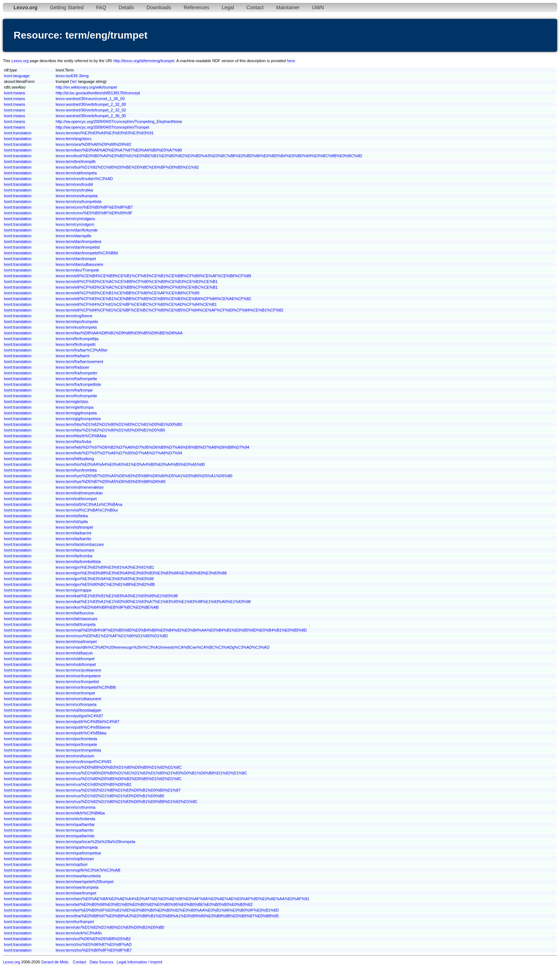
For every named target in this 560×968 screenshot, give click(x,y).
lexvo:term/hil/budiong (75, 459)
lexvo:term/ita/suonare (75, 550)
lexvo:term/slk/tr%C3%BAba (80, 813)
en (74, 81)
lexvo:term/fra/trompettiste (78, 384)
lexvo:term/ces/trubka (74, 190)
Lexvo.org (20, 61)
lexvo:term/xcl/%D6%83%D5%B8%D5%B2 (93, 939)
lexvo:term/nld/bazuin (74, 653)
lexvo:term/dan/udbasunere (79, 264)
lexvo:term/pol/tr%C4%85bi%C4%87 (88, 722)
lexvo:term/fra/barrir (73, 356)
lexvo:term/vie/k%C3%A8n (79, 933)
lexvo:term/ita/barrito (74, 539)
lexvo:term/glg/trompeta (76, 413)
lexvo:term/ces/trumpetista (79, 201)
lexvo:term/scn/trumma (76, 807)
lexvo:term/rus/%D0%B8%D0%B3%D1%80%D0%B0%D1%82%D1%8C (119, 767)
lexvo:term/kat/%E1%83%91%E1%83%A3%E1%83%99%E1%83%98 (117, 596)
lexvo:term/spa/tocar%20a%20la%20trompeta (96, 842)
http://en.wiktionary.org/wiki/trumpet (86, 87)
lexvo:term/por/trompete (76, 744)
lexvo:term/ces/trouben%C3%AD (84, 179)
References (196, 8)
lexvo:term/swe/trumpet (76, 893)
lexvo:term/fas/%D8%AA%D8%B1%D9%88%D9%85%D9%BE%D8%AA (119, 333)
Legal (228, 8)
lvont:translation (18, 133)
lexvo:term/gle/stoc (72, 401)
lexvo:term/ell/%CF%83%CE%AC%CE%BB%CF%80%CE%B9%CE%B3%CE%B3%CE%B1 (137, 281)
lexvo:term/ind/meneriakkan (80, 487)
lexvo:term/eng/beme (74, 316)
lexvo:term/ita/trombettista (78, 562)
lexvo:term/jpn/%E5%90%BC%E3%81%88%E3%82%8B (105, 584)
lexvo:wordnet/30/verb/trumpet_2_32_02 (91, 110)
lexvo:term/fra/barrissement (79, 361)
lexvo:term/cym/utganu (76, 219)
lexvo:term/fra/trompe (74, 390)
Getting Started (67, 8)
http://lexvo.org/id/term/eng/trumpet (144, 61)
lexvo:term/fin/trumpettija (77, 339)
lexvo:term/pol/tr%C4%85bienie (83, 727)
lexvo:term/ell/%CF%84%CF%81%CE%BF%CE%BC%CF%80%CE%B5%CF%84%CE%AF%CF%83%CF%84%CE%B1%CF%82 (170, 310)
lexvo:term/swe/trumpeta (77, 887)
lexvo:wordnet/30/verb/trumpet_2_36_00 (91, 116)
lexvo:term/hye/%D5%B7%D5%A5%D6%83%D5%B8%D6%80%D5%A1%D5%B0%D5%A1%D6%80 (144, 476)
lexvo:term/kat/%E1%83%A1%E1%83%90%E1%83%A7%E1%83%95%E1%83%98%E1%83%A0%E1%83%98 (153, 602)
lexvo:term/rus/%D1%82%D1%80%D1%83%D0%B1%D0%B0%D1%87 (118, 790)
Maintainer (288, 8)
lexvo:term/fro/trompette (76, 396)
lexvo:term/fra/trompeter (77, 373)
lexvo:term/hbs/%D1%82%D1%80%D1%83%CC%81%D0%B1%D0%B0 (119, 424)
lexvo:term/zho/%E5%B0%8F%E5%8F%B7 (94, 950)
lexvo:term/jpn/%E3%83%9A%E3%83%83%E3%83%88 (105, 579)
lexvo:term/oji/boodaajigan (79, 710)
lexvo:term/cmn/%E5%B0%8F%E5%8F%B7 (94, 207)
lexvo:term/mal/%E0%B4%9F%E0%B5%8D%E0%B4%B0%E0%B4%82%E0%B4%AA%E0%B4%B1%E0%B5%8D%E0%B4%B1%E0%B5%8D (181, 630)
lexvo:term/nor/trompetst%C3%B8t (86, 687)
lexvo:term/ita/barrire (74, 533)
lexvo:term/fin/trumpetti (76, 344)
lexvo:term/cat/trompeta (76, 173)
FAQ (101, 8)
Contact (255, 8)
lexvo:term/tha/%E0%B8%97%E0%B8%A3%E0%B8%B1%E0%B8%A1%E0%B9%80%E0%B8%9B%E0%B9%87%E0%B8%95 (167, 916)
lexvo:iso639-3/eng (72, 76)
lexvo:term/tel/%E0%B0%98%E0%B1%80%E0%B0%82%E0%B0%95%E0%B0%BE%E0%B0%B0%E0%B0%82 (154, 904)
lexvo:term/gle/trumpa (75, 407)
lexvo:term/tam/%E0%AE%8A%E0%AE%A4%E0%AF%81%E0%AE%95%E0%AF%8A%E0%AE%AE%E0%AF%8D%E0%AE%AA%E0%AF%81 (182, 899)
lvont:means (14, 93)
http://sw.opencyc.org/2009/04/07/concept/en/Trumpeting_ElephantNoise (119, 121)
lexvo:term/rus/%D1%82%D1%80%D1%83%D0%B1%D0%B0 (110, 796)
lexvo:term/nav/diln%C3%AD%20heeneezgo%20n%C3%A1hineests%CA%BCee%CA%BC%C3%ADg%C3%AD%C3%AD (163, 647)
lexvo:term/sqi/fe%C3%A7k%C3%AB (88, 870)
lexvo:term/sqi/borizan (75, 859)
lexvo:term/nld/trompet (75, 659)
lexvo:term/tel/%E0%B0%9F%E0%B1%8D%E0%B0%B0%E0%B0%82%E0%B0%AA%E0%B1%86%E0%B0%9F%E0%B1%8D (167, 910)
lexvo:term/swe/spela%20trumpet (85, 882)
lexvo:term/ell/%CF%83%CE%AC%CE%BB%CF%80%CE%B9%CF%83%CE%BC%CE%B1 (137, 287)
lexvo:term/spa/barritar (75, 824)
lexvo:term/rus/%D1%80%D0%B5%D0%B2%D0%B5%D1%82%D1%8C (119, 779)
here (291, 61)
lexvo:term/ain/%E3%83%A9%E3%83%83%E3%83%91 (105, 133)
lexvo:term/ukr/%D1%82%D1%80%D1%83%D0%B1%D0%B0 (110, 927)
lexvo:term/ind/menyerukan (79, 493)
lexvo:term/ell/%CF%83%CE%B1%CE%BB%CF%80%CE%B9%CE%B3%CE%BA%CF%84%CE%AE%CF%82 (153, 299)
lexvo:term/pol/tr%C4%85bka (81, 733)
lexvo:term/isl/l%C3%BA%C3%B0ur (87, 510)
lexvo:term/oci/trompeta (76, 704)
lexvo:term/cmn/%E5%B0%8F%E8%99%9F (94, 213)
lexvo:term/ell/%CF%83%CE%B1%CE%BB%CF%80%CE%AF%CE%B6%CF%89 (127, 293)
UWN (318, 8)
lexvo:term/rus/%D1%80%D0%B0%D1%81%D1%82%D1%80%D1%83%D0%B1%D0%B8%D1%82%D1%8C (151, 773)
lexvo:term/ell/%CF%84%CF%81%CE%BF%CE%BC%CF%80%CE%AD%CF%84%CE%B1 (136, 304)
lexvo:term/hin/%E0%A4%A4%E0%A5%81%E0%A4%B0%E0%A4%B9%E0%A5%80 (130, 464)
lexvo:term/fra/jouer (72, 367)
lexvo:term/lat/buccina (75, 613)
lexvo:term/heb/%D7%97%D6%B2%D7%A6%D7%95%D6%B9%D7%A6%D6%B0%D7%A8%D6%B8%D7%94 (152, 447)
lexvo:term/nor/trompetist (77, 682)
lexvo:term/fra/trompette (76, 379)
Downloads (159, 8)
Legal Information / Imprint (140, 962)
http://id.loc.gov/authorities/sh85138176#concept (98, 93)
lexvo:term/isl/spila (72, 522)
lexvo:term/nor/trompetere (78, 676)
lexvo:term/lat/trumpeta (76, 624)
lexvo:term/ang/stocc (74, 139)
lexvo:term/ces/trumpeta (77, 196)
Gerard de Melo (55, 962)
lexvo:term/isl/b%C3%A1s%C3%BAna (89, 504)
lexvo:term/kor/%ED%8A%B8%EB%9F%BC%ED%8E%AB (107, 607)
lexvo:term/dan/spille (74, 236)
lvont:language (17, 76)
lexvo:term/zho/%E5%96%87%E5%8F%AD (94, 944)
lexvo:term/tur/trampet (75, 922)
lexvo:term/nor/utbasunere (79, 699)
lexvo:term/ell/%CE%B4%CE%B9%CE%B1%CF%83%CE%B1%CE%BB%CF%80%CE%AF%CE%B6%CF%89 (153, 276)
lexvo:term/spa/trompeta (77, 847)
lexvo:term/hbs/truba (74, 441)
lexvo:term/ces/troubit (74, 184)
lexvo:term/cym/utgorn (75, 224)
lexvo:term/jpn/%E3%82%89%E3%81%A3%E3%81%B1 (105, 567)
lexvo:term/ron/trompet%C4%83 (84, 762)
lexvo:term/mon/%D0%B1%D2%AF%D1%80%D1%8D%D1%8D (112, 636)
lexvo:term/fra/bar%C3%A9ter (82, 350)
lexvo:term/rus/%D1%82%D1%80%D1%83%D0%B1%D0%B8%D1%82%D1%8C (127, 802)
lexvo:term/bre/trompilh (76, 161)
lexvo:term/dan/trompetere (79, 241)
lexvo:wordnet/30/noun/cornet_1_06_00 (90, 99)
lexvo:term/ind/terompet (76, 499)
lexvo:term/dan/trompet (76, 259)
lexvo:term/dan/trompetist (78, 247)
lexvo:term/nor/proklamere (79, 670)
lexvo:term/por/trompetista (78, 750)
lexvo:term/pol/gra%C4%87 (79, 716)
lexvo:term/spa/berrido (75, 836)
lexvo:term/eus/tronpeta (76, 327)
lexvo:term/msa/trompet (76, 642)
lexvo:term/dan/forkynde (77, 230)
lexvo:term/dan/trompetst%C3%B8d (87, 253)
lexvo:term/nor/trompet (75, 693)
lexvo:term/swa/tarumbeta (78, 876)
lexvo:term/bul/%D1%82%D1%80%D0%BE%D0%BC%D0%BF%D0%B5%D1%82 (127, 167)
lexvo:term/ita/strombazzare (80, 544)
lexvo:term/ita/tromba (74, 556)
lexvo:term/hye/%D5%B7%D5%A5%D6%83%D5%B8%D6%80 (111, 481)
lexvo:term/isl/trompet (74, 527)
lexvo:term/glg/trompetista (78, 419)
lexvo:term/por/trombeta (76, 739)
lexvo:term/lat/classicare (77, 619)
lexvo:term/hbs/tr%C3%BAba (81, 436)
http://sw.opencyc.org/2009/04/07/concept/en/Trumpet (102, 127)
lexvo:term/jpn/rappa (74, 590)
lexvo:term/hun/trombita (76, 470)
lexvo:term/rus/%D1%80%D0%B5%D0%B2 (94, 784)
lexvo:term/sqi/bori (72, 864)
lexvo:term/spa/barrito (75, 830)
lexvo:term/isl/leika (72, 516)
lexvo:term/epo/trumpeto (77, 321)
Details (126, 8)
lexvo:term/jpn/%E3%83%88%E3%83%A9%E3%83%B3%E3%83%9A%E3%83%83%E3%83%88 (141, 573)
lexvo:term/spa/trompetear (79, 853)
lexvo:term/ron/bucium (75, 756)
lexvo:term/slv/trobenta (76, 819)
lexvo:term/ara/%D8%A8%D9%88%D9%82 (94, 144)
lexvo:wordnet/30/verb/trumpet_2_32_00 (91, 104)
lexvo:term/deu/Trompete (77, 270)
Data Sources (102, 962)
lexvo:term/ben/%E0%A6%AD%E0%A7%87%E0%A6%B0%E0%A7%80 (119, 150)
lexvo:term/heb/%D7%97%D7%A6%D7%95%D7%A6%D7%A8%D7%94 (119, 453)
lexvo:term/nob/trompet (76, 664)
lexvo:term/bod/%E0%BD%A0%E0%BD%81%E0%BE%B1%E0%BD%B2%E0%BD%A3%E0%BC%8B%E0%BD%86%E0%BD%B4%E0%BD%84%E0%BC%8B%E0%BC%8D (209, 156)
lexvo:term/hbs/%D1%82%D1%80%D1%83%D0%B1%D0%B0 (110, 430)
